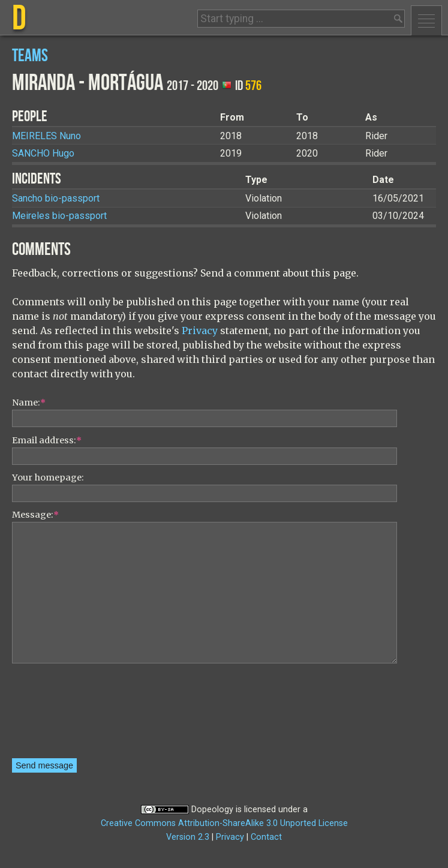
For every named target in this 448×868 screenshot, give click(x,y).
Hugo (43, 153)
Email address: (47, 440)
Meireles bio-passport (59, 216)
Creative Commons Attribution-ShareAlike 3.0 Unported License (224, 823)
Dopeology (212, 810)
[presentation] (61, 715)
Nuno (46, 136)
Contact (266, 837)
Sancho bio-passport (56, 198)
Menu (426, 20)
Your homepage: (48, 477)
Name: (29, 403)
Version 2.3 (188, 837)
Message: (35, 515)
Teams (30, 56)
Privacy (200, 331)
